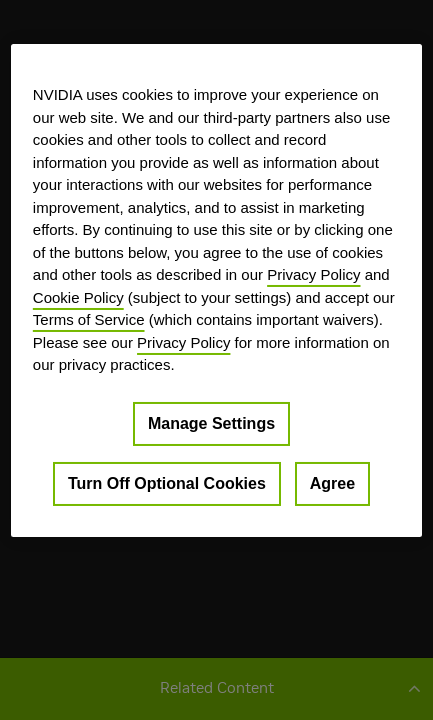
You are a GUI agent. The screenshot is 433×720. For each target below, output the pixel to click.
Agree (332, 482)
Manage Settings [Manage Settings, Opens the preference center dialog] (211, 422)
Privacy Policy (313, 274)
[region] (216, 290)
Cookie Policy (78, 296)
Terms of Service (89, 319)
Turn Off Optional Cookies (167, 482)
